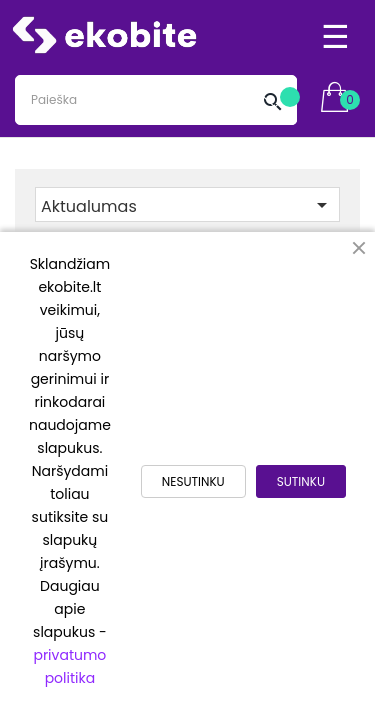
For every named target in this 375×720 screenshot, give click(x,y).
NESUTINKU (193, 481)
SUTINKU (301, 481)
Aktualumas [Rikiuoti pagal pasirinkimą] (187, 205)
